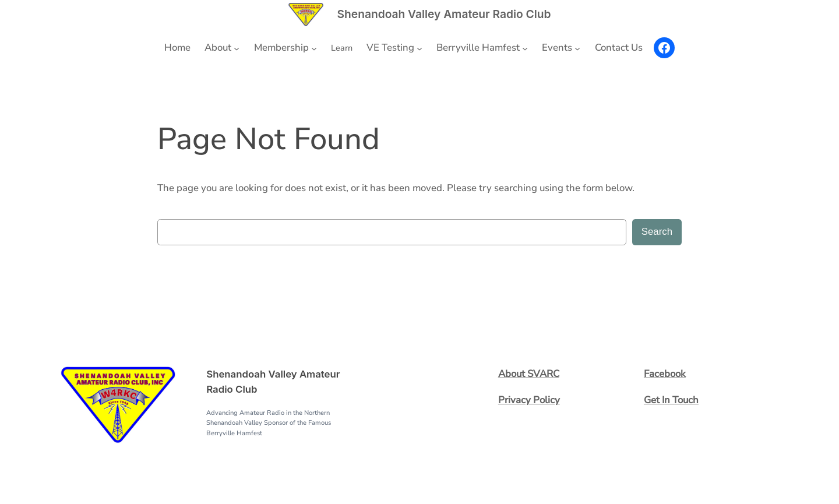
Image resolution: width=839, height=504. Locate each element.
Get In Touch (671, 400)
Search (657, 232)
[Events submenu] (577, 48)
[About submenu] (237, 48)
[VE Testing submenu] (419, 48)
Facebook (665, 374)
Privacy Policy (529, 400)
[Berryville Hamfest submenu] (525, 48)
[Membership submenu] (314, 48)
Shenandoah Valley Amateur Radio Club (444, 14)
